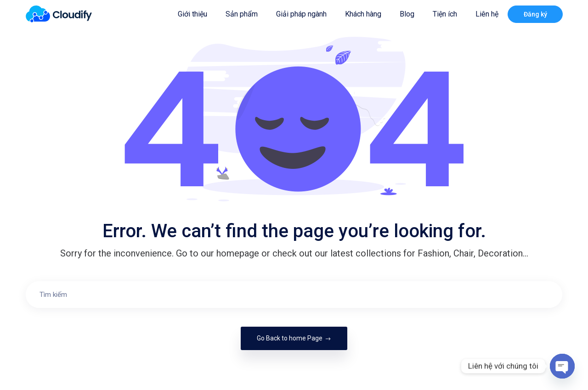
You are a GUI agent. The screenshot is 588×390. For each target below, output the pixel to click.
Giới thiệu (192, 14)
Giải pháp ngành (301, 14)
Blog (407, 14)
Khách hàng (363, 14)
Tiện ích (445, 14)
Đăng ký (535, 14)
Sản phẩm (242, 14)
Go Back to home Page (294, 338)
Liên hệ (487, 14)
